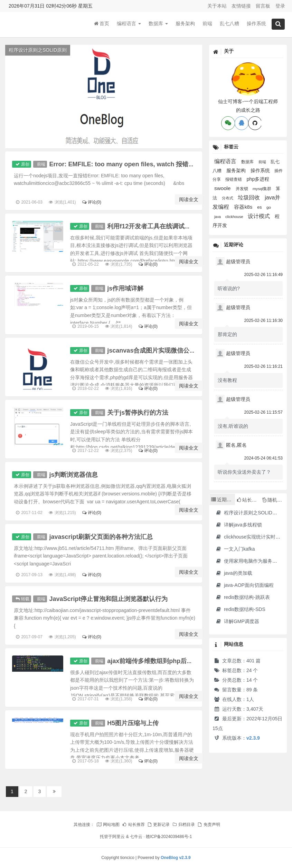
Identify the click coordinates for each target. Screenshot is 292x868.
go (269, 207)
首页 (102, 24)
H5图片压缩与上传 (134, 723)
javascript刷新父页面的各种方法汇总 (101, 537)
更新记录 (158, 825)
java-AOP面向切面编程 (244, 585)
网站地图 (108, 825)
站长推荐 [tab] (249, 500)
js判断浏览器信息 (73, 475)
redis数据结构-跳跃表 (243, 597)
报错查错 (234, 179)
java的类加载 (234, 573)
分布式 (228, 198)
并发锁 (242, 189)
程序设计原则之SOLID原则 (249, 513)
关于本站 (217, 6)
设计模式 (260, 216)
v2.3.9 (253, 738)
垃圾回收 (249, 198)
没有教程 (227, 380)
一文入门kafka (235, 549)
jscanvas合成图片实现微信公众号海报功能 (168, 351)
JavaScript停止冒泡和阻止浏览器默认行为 (108, 599)
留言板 (263, 6)
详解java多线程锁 (239, 525)
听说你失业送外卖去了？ (244, 472)
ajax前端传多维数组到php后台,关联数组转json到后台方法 (189, 661)
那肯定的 (227, 334)
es (260, 207)
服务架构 (185, 24)
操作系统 (256, 24)
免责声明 (208, 825)
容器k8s (244, 207)
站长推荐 (133, 825)
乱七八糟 (229, 24)
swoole (223, 188)
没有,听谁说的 (233, 426)
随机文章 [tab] (274, 500)
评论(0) (91, 202)
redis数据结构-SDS (240, 609)
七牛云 (136, 837)
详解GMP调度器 (237, 621)
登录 (280, 6)
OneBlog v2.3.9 (176, 858)
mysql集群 (262, 189)
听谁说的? (229, 288)
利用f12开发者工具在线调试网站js (155, 226)
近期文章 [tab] (223, 500)
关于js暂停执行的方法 (138, 413)
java (218, 217)
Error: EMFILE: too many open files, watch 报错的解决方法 (134, 164)
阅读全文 (189, 199)
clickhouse (235, 217)
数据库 (158, 24)
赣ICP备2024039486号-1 (169, 837)
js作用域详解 (126, 288)
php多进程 (258, 179)
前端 (207, 24)
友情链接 (241, 6)
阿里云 (119, 837)
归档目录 (183, 825)
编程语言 (129, 24)
